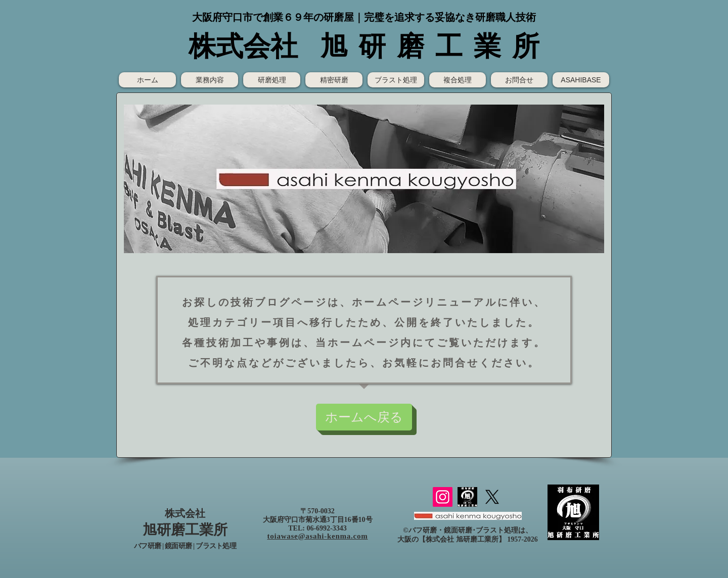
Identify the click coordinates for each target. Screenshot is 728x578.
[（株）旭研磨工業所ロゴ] (467, 497)
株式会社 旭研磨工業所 (462, 539)
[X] (492, 497)
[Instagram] (443, 497)
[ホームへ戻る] (364, 417)
